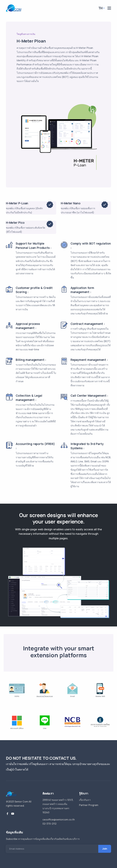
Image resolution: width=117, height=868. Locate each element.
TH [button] (101, 8)
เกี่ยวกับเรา (85, 800)
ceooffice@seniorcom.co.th (59, 820)
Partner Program (89, 805)
